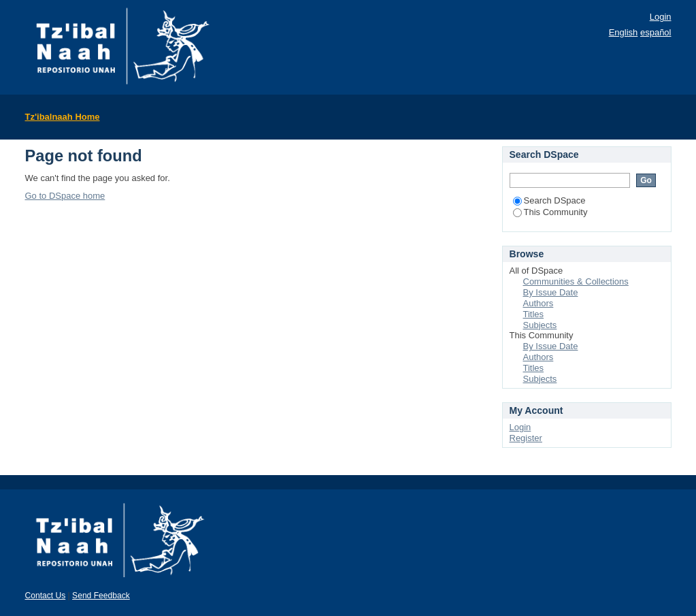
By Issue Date (551, 292)
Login (661, 17)
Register (526, 438)
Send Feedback (101, 596)
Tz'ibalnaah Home (63, 117)
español (656, 32)
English (624, 32)
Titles (534, 314)
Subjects (540, 325)
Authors (538, 303)
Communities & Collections (576, 281)
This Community (550, 212)
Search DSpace (549, 200)
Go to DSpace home (65, 196)
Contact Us (46, 596)
